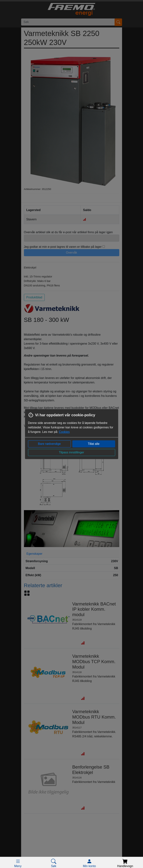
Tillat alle (94, 444)
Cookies (64, 432)
